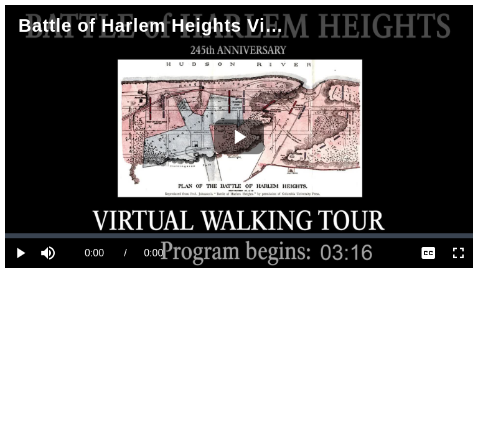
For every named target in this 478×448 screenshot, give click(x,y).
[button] (50, 253)
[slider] (239, 236)
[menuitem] (428, 253)
